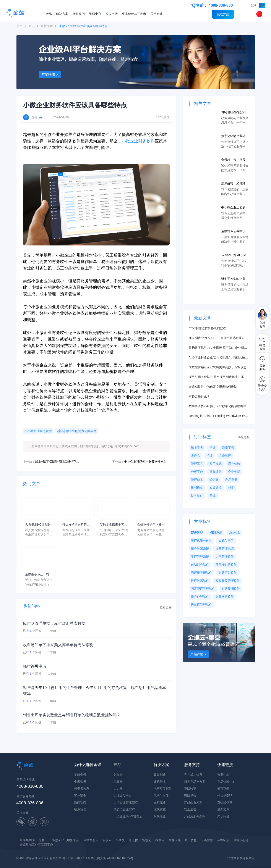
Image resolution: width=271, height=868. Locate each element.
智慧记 (147, 840)
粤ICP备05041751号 (76, 858)
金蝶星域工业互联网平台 (36, 845)
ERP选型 (197, 532)
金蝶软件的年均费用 (151, 524)
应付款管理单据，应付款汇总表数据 (54, 623)
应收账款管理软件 (228, 581)
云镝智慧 (207, 840)
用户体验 (234, 464)
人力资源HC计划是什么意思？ (39, 525)
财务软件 (197, 496)
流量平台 (228, 448)
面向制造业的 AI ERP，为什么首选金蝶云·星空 (219, 338)
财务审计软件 (228, 573)
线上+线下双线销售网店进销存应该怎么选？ (58, 461)
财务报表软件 (225, 597)
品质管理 (225, 456)
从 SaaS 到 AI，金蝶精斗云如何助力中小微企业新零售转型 (235, 255)
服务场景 (216, 472)
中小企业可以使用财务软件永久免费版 (147, 461)
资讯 (32, 26)
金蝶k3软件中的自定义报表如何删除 (213, 387)
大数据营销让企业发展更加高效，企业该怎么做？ (219, 367)
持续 (209, 456)
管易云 (107, 840)
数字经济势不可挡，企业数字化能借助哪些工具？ (219, 406)
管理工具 (197, 464)
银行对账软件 (200, 581)
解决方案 (62, 14)
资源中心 (95, 14)
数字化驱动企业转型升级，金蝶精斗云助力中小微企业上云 (235, 136)
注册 (262, 5)
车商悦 (120, 840)
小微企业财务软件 (138, 141)
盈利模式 (197, 488)
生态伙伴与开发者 (134, 14)
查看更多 (166, 607)
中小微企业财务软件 (38, 431)
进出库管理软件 (201, 605)
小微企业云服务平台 (65, 840)
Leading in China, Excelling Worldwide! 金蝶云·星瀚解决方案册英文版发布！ (218, 416)
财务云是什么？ (199, 396)
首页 (19, 26)
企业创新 (234, 472)
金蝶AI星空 (226, 540)
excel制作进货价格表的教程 (207, 328)
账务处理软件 (200, 597)
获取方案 (223, 14)
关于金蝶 (157, 14)
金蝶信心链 (241, 840)
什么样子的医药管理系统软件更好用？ (76, 525)
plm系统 (234, 532)
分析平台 (197, 472)
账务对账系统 (200, 549)
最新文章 (47, 26)
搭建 (213, 448)
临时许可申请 (35, 666)
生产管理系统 (200, 557)
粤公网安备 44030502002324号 (112, 858)
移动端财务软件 (226, 565)
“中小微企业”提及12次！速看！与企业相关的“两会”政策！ (235, 112)
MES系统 (216, 532)
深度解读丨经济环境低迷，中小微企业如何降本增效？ (235, 184)
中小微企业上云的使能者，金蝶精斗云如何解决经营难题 (235, 208)
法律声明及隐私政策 (241, 858)
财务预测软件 (231, 589)
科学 (231, 488)
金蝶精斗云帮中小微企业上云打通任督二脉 (235, 232)
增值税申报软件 (201, 573)
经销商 (214, 480)
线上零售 (197, 448)
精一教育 (191, 840)
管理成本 (197, 480)
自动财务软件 (200, 565)
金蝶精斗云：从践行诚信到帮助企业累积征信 (235, 160)
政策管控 (216, 488)
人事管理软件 (225, 557)
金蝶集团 (26, 840)
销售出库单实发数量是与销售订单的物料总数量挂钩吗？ (72, 715)
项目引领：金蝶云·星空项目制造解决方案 (216, 377)
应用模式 (216, 464)
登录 (254, 5)
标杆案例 (79, 14)
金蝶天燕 (175, 840)
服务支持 (112, 14)
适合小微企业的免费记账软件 (77, 431)
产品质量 (231, 480)
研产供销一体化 (201, 540)
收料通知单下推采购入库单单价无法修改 (58, 645)
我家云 (160, 840)
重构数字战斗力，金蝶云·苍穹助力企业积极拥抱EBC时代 (218, 348)
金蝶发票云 (91, 840)
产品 (49, 14)
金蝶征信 (223, 840)
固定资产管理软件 (203, 589)
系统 (213, 496)
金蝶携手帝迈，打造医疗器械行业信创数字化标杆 (39, 575)
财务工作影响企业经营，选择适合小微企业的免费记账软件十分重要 (235, 279)
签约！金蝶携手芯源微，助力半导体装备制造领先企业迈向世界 (114, 525)
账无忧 (133, 840)
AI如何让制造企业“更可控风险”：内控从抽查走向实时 (218, 358)
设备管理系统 (225, 549)
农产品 (195, 456)
